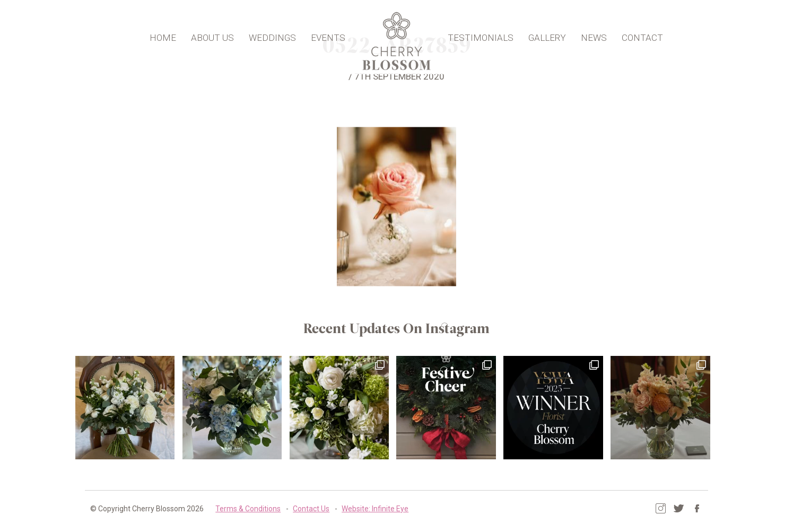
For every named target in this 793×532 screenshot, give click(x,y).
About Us (214, 36)
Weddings (274, 36)
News (592, 36)
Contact (641, 36)
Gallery (546, 36)
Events (330, 36)
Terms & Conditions (247, 508)
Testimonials (479, 36)
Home (164, 36)
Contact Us (311, 508)
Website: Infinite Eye (374, 508)
